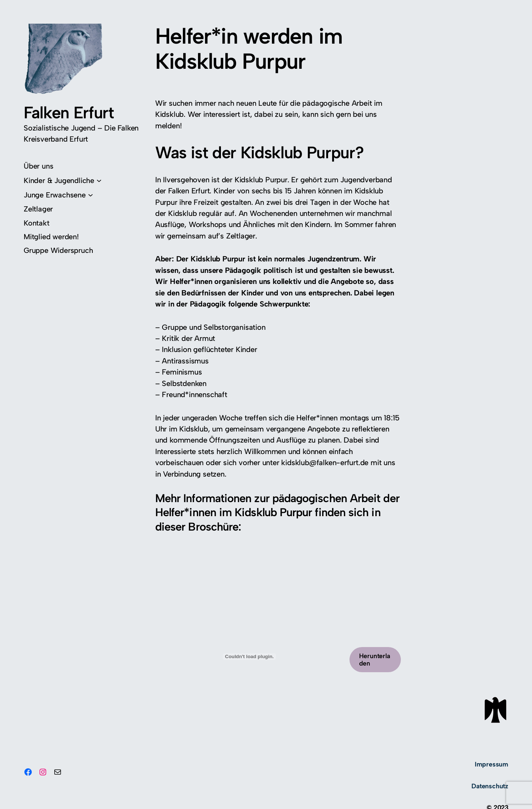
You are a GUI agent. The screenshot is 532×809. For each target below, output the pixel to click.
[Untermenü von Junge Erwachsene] (58, 195)
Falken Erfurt (69, 112)
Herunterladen (375, 659)
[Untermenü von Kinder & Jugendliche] (63, 180)
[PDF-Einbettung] (249, 657)
